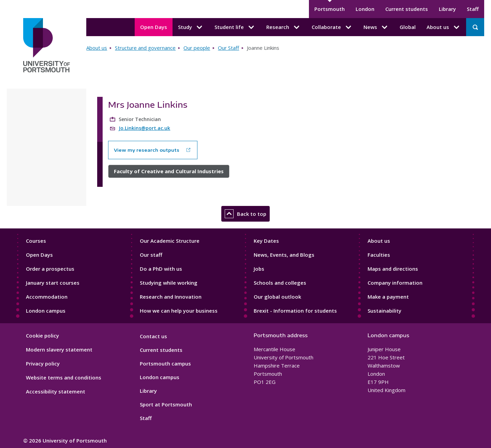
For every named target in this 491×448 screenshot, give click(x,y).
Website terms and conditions (64, 377)
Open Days (154, 27)
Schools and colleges (280, 283)
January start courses (53, 283)
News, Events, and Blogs (284, 255)
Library (447, 9)
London (365, 9)
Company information (395, 283)
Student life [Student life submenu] (235, 27)
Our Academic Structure (170, 241)
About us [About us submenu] (444, 27)
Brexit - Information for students (295, 311)
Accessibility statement (56, 391)
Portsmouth (330, 9)
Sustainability (384, 311)
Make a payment (388, 297)
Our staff (151, 255)
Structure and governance (145, 48)
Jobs (259, 269)
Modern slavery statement (59, 349)
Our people (197, 48)
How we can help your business (179, 311)
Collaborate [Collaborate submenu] (332, 27)
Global (408, 27)
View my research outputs (147, 150)
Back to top (245, 214)
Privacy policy (43, 363)
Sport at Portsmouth (166, 404)
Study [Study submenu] (191, 27)
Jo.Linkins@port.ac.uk (144, 128)
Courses (36, 241)
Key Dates (266, 241)
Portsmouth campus (165, 363)
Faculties (379, 255)
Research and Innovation (171, 297)
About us (97, 48)
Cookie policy (42, 335)
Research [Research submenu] (284, 27)
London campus (46, 311)
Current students (407, 9)
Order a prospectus (50, 269)
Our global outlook (277, 297)
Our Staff (228, 48)
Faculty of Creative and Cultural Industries (169, 171)
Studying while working (169, 283)
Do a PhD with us (161, 269)
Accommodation (47, 297)
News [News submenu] (376, 27)
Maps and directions (393, 269)
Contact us (153, 336)
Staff (473, 9)
